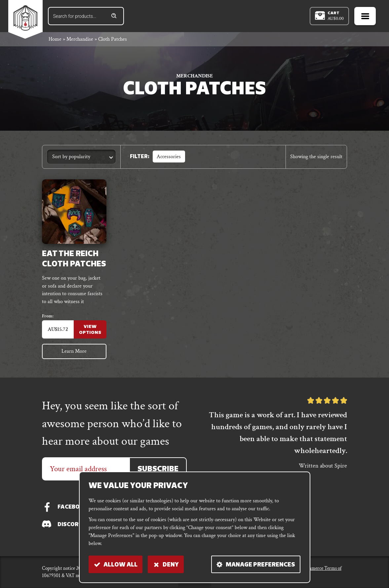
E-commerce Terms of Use (320, 572)
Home (55, 40)
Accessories (169, 157)
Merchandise (80, 40)
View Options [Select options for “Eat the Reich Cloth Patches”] (90, 331)
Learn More (74, 353)
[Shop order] (81, 158)
